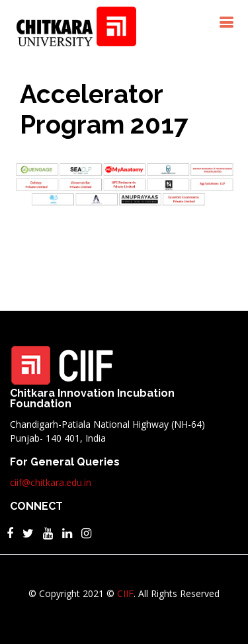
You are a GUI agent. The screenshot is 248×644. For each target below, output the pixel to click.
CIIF (125, 593)
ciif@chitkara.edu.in (51, 482)
